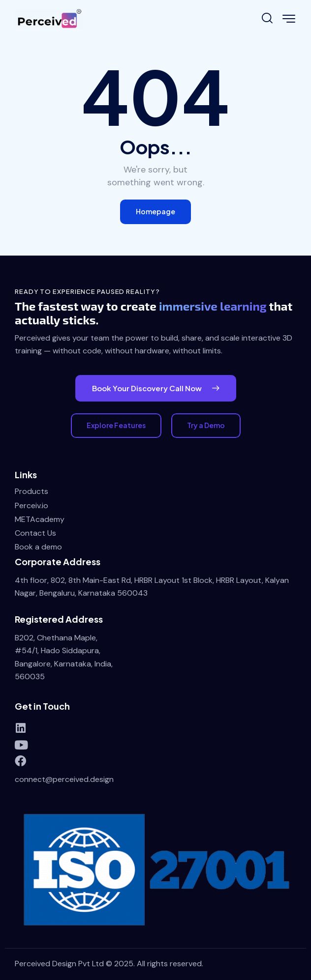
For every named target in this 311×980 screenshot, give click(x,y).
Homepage (155, 211)
